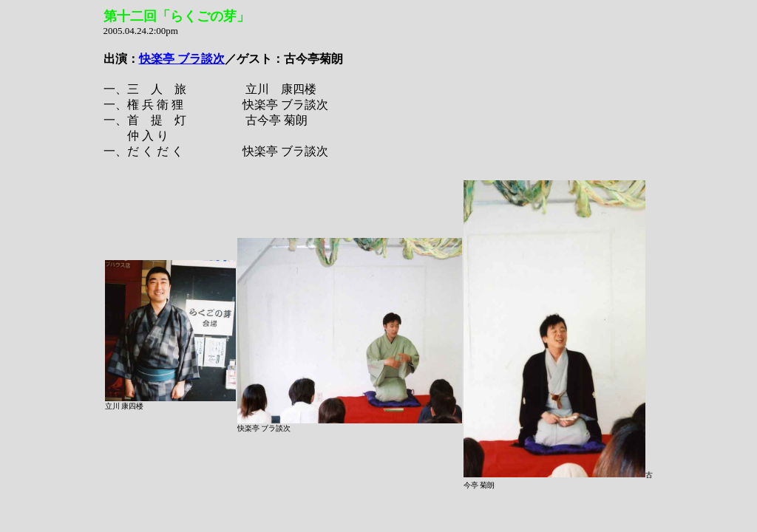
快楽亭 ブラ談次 (182, 59)
